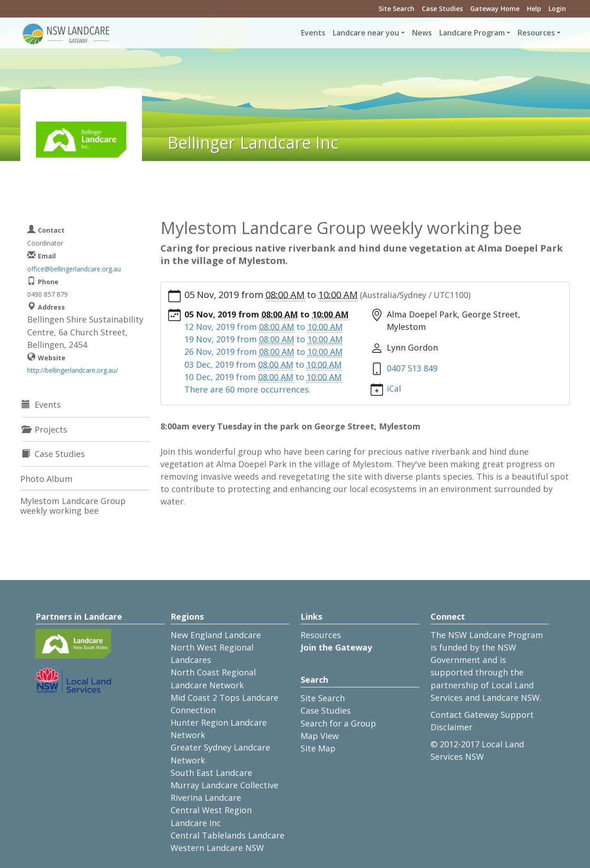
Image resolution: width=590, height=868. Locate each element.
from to (263, 327)
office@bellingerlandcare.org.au (74, 269)
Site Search (396, 9)
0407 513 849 (412, 368)
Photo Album (46, 479)
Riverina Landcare (206, 798)
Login (557, 9)
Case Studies (442, 9)
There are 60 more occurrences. (248, 389)
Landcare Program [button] (472, 33)
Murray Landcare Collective (224, 785)
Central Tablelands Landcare (227, 835)
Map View (320, 736)
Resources (321, 635)
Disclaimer (451, 727)
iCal (394, 388)
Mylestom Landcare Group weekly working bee (73, 506)
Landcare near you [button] (366, 33)
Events (313, 33)
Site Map (318, 748)
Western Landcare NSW (217, 848)
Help (534, 9)
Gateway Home (495, 9)
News (422, 33)
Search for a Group (338, 723)
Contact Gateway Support (482, 715)
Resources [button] (536, 33)
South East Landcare (211, 773)
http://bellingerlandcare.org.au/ (73, 370)
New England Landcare (216, 635)
